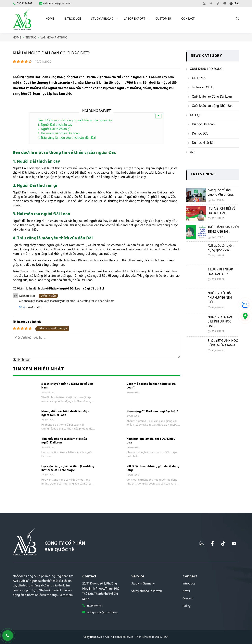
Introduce (73, 19)
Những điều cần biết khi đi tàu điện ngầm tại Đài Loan (65, 414)
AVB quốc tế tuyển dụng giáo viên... (221, 248)
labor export (135, 19)
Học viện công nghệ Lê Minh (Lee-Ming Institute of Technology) (68, 469)
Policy (187, 606)
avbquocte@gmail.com (102, 613)
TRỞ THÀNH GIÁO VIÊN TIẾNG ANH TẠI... (223, 230)
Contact (188, 19)
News (186, 591)
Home (50, 19)
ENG (236, 4)
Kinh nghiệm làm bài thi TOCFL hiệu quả (151, 441)
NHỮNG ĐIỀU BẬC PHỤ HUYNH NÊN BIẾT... (220, 298)
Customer (163, 19)
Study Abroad (102, 19)
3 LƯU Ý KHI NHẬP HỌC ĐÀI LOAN (220, 272)
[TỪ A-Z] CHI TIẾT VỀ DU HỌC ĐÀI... (221, 211)
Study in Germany (143, 584)
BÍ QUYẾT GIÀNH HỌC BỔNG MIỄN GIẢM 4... (223, 343)
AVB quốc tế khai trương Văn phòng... (221, 192)
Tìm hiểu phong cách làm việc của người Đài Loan (64, 441)
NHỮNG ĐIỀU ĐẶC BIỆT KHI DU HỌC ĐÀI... (220, 322)
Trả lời (22, 307)
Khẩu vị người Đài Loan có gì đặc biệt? (152, 412)
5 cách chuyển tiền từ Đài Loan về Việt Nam (67, 386)
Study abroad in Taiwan (147, 591)
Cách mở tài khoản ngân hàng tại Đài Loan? (151, 386)
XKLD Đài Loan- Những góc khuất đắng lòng (153, 469)
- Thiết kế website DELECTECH (151, 637)
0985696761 (95, 606)
